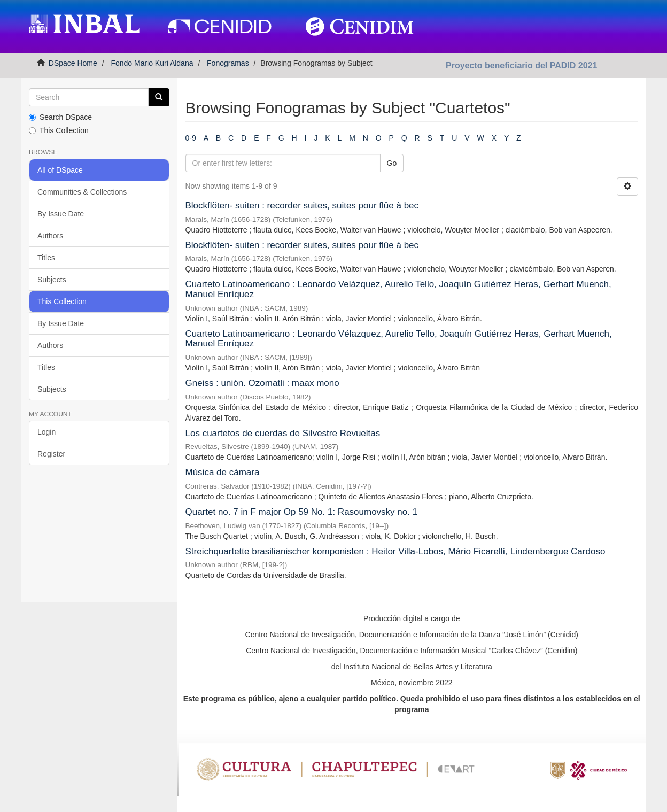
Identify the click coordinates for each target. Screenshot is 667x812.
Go (392, 163)
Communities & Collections (82, 192)
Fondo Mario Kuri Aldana (152, 63)
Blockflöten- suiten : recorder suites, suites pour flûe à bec (302, 206)
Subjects (52, 280)
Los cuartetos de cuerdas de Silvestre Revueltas (283, 433)
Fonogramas (228, 63)
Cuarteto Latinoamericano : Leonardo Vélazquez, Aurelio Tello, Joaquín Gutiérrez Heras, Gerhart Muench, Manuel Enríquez (399, 339)
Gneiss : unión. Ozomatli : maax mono (262, 383)
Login (46, 432)
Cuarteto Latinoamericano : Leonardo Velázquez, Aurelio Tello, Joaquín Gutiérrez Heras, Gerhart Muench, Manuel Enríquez (398, 289)
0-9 (191, 138)
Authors (50, 236)
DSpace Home (73, 63)
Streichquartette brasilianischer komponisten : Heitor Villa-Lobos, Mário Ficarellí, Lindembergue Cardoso (395, 551)
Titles (46, 258)
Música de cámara (223, 472)
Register (51, 454)
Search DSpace (60, 117)
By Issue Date (61, 214)
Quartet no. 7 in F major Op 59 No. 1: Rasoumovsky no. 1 (302, 512)
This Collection (59, 130)
